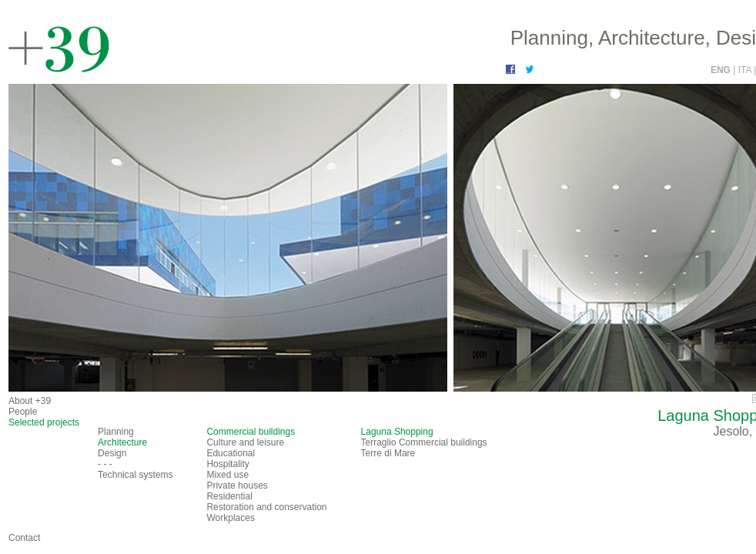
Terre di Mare (388, 453)
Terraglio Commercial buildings (424, 442)
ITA (746, 70)
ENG (722, 70)
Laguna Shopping (397, 432)
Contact (24, 538)
